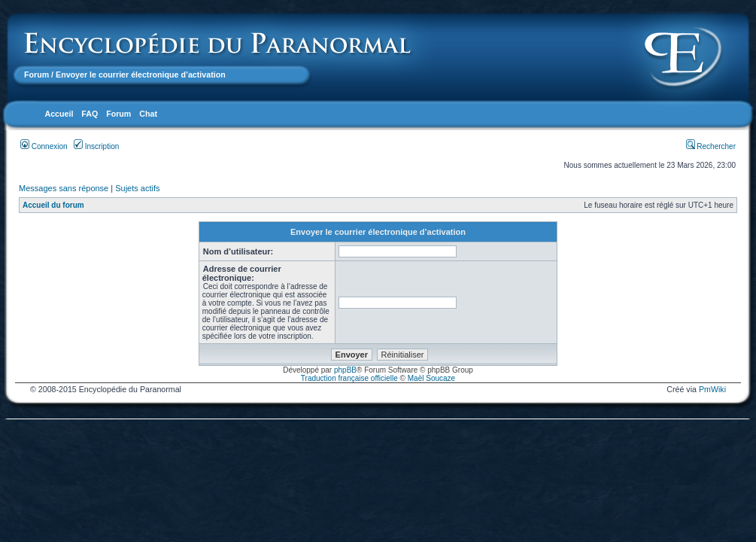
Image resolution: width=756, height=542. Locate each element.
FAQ (90, 114)
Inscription (96, 146)
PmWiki (712, 389)
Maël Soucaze (431, 378)
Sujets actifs (137, 188)
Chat (148, 114)
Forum (36, 75)
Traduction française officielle (349, 378)
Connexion (44, 146)
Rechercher (711, 146)
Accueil (59, 114)
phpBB (345, 370)
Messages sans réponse (64, 188)
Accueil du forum (53, 205)
